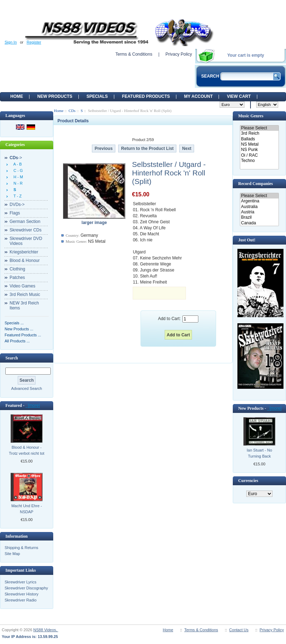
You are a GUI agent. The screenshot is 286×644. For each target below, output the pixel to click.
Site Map (12, 554)
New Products (55, 96)
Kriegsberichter (24, 252)
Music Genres (251, 116)
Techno (259, 161)
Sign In (11, 42)
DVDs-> (17, 205)
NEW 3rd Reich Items (24, 306)
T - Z (16, 196)
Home (17, 96)
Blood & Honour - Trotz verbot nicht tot (27, 450)
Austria (259, 212)
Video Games (23, 286)
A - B (16, 164)
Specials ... (14, 323)
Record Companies (255, 184)
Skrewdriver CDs (26, 230)
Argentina (259, 201)
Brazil (259, 217)
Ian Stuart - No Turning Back (259, 453)
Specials (97, 96)
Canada (259, 223)
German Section (25, 222)
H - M (17, 177)
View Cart (239, 96)
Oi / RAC (259, 155)
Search (12, 358)
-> (16, 158)
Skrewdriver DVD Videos (26, 241)
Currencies (248, 481)
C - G (17, 170)
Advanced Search (27, 388)
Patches (17, 278)
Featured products (146, 96)
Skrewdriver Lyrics (20, 582)
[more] (33, 405)
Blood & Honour (25, 261)
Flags (15, 213)
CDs (72, 111)
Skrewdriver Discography (26, 588)
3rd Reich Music (25, 295)
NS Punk (259, 150)
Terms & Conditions (134, 54)
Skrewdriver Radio (21, 600)
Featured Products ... (23, 335)
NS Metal (259, 144)
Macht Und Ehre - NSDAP (27, 509)
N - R (17, 183)
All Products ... (17, 341)
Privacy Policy (179, 54)
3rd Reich (259, 133)
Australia (259, 207)
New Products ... (19, 329)
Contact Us (239, 630)
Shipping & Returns (21, 548)
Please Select (259, 128)
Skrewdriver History (21, 594)
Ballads (259, 139)
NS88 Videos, (46, 630)
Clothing (17, 269)
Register (34, 42)
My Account (199, 96)
